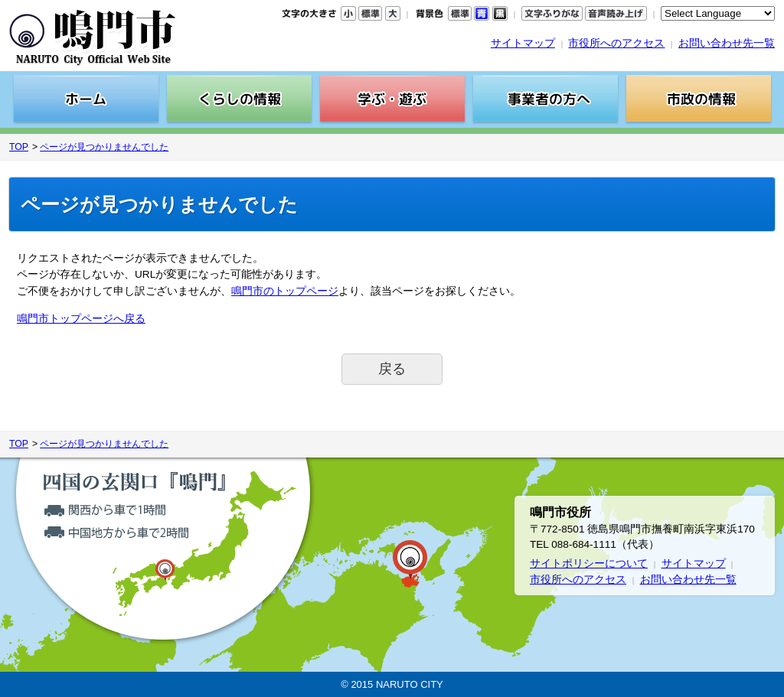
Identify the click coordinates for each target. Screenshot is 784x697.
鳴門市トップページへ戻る (81, 319)
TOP (19, 147)
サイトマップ (523, 43)
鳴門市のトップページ (285, 291)
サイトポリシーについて (589, 563)
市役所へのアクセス (616, 43)
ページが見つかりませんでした (104, 147)
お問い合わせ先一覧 (727, 43)
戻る (392, 369)
